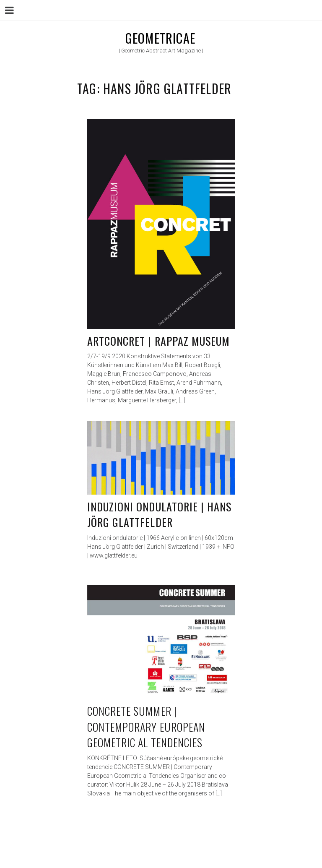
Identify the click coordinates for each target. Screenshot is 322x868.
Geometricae (160, 38)
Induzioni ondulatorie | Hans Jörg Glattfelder (159, 515)
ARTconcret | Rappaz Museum (158, 341)
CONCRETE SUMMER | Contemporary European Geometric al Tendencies (146, 727)
